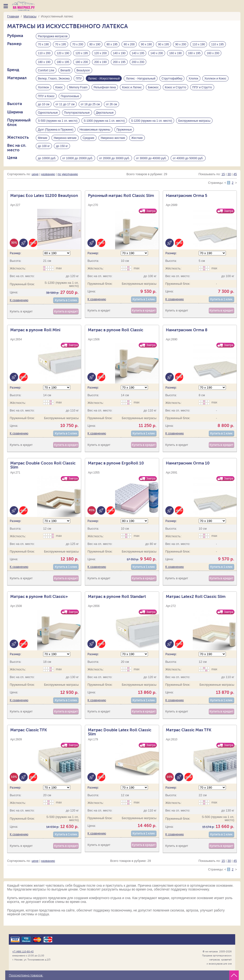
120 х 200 (100, 54)
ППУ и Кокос (46, 98)
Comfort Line (46, 72)
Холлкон (43, 89)
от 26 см (112, 107)
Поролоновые (70, 98)
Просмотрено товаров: (26, 975)
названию (48, 180)
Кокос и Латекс (132, 89)
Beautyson (83, 72)
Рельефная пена (105, 89)
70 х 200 (78, 45)
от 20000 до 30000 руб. (114, 163)
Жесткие (137, 142)
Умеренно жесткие (113, 142)
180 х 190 (44, 63)
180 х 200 (82, 63)
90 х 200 (181, 45)
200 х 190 (100, 63)
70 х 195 (61, 45)
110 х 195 (217, 45)
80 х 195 (112, 45)
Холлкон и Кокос (215, 80)
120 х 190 (63, 54)
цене (35, 180)
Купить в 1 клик (66, 306)
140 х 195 (138, 54)
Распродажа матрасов (53, 36)
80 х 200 (129, 45)
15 (223, 180)
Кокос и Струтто (175, 89)
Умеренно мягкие (65, 142)
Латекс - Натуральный (141, 80)
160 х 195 (194, 54)
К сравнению (19, 306)
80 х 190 (95, 45)
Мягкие (43, 142)
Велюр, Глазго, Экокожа (54, 80)
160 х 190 (175, 54)
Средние (89, 142)
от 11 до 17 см (65, 107)
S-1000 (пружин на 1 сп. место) (104, 125)
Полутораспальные (77, 116)
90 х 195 (163, 45)
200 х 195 (119, 63)
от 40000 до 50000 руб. (188, 163)
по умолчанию (68, 180)
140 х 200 (157, 54)
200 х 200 (138, 63)
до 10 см (44, 107)
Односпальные (48, 116)
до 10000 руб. (47, 163)
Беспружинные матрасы (194, 125)
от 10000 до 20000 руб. (78, 163)
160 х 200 (213, 54)
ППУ (79, 80)
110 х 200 (44, 54)
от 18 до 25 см (90, 107)
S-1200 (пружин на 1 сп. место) (152, 125)
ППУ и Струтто (202, 89)
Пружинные (124, 133)
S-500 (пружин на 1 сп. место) (58, 125)
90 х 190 (146, 45)
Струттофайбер (172, 80)
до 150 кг (62, 151)
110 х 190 (199, 45)
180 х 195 (63, 63)
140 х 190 (119, 54)
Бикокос (153, 89)
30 (229, 180)
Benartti (65, 72)
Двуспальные (105, 116)
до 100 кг (44, 151)
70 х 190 (43, 45)
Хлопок (193, 80)
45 (235, 180)
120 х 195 (82, 54)
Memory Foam (78, 89)
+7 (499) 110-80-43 (23, 951)
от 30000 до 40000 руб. (151, 163)
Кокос (59, 89)
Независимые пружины (95, 133)
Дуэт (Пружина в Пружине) (56, 133)
